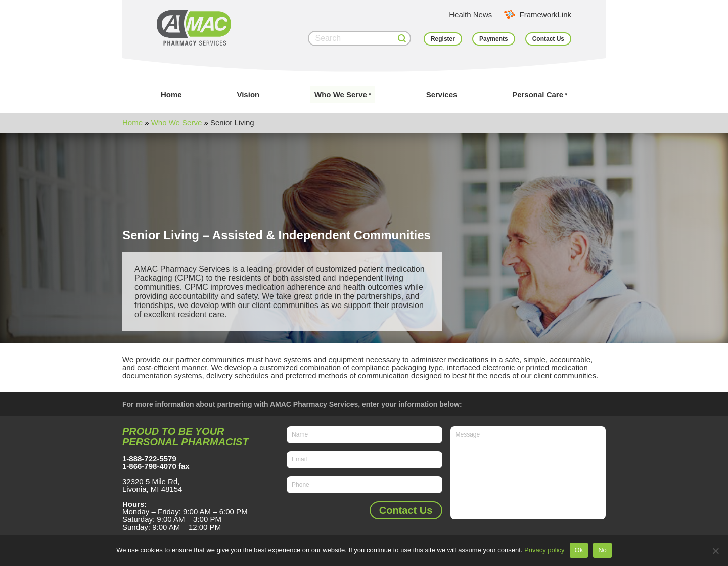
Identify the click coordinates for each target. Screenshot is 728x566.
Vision (248, 94)
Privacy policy (544, 550)
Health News (470, 14)
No (602, 550)
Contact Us (548, 39)
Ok (579, 550)
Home (171, 94)
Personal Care (538, 94)
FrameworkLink (545, 14)
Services (442, 94)
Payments (494, 39)
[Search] (359, 38)
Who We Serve (341, 94)
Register (443, 39)
